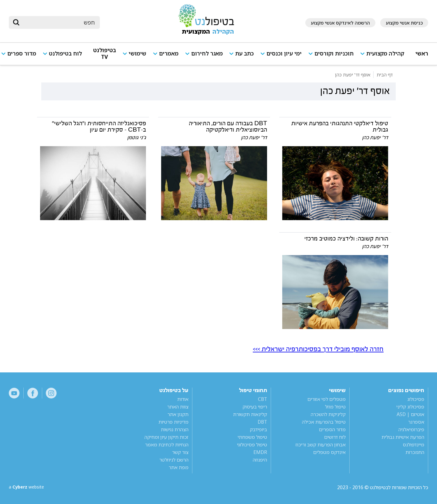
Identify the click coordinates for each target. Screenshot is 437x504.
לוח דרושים (335, 437)
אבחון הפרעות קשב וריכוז (321, 445)
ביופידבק (258, 429)
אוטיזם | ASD (410, 414)
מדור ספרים (22, 54)
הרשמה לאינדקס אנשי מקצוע (340, 23)
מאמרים (169, 54)
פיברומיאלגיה (411, 429)
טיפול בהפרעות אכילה (324, 422)
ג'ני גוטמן (137, 138)
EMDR (260, 452)
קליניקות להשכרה (328, 414)
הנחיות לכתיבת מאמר (167, 445)
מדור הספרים (332, 429)
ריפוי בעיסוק (255, 407)
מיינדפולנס (413, 445)
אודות (183, 399)
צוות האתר (178, 407)
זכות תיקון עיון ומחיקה (166, 437)
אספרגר (416, 422)
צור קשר (180, 452)
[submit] (16, 22)
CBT (263, 399)
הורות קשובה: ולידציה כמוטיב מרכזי (346, 239)
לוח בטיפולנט (65, 54)
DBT (262, 422)
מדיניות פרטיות (173, 422)
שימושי (137, 54)
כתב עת (244, 54)
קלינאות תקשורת (250, 414)
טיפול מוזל (335, 407)
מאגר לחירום (207, 54)
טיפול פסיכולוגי (252, 445)
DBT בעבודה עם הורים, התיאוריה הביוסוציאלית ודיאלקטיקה (228, 127)
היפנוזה (260, 460)
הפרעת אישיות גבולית (403, 437)
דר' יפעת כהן (375, 138)
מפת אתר (179, 467)
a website (29, 487)
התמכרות (415, 452)
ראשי (422, 54)
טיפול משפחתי (252, 437)
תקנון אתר (178, 414)
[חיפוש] (59, 22)
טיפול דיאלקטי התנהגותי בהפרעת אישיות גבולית (340, 127)
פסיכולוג (416, 399)
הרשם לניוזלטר (174, 460)
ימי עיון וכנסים (284, 54)
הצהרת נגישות (175, 429)
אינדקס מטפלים (329, 452)
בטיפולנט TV (105, 54)
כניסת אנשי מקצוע (404, 23)
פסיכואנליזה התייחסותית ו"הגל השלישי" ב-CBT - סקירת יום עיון (99, 127)
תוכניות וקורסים (334, 54)
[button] (384, 56)
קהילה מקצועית (385, 54)
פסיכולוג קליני (410, 407)
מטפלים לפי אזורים (327, 399)
